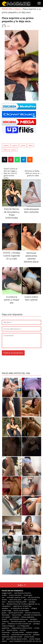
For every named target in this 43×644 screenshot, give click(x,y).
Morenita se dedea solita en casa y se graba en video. (32, 173)
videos (31, 145)
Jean (9, 26)
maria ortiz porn (15, 600)
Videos (17, 9)
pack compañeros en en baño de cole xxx (25, 641)
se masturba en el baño (20, 608)
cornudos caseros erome (16, 597)
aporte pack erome (16, 613)
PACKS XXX (7, 9)
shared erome (12, 630)
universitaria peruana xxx (21, 635)
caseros (15, 145)
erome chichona (15, 595)
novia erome (16, 615)
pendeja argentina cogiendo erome (21, 636)
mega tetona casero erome (22, 628)
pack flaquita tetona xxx (19, 619)
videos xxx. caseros (10, 150)
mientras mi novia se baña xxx (19, 624)
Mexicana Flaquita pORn (17, 602)
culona (23, 145)
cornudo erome (18, 632)
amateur (6, 145)
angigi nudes (7, 593)
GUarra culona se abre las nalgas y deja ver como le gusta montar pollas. (10, 173)
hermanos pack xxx (18, 621)
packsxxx (16, 617)
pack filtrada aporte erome (17, 639)
